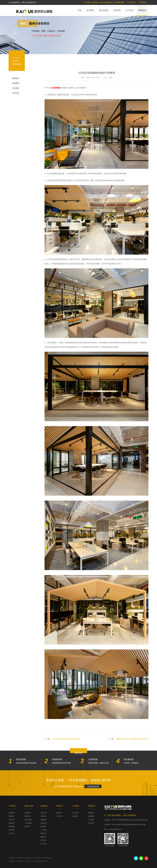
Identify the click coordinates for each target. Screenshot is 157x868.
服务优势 (27, 816)
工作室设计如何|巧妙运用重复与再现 (66, 739)
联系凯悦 (12, 813)
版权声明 (20, 861)
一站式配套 (28, 823)
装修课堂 (16, 83)
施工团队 (75, 816)
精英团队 (117, 10)
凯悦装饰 (34, 11)
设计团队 (75, 813)
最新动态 (16, 78)
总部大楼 (43, 816)
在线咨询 (132, 2)
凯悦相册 (12, 827)
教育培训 (43, 833)
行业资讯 (16, 88)
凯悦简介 (12, 816)
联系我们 (143, 2)
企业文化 (12, 820)
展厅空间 (43, 840)
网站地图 (12, 861)
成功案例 (90, 10)
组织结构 (12, 830)
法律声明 (28, 861)
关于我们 (130, 10)
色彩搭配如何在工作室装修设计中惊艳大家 (132, 739)
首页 (80, 10)
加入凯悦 (12, 833)
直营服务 (27, 813)
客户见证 (59, 816)
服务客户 (27, 827)
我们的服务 (104, 10)
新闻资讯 (142, 10)
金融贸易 (43, 820)
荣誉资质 (12, 823)
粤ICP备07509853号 (40, 861)
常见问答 (16, 93)
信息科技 (43, 823)
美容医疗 (43, 827)
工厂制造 (43, 830)
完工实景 (43, 844)
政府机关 (43, 837)
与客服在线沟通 (93, 787)
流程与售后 (28, 820)
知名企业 (43, 813)
